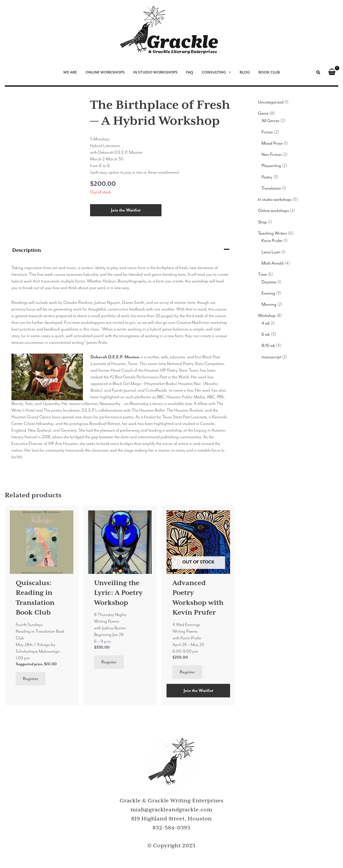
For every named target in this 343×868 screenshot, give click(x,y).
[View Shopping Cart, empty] (332, 73)
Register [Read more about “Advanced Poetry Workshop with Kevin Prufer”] (187, 672)
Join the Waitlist (126, 210)
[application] (229, 72)
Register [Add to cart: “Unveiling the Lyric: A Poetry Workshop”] (109, 662)
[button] (318, 73)
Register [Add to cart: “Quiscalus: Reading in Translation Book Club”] (31, 679)
